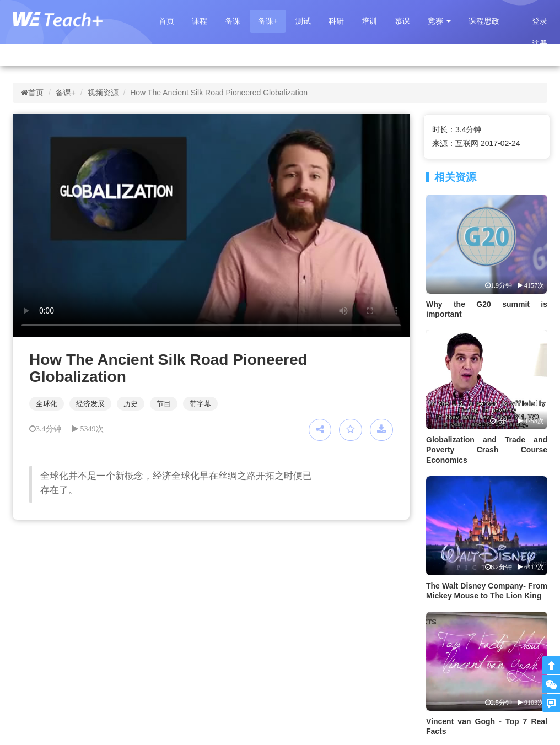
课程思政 (484, 21)
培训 (369, 21)
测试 (303, 21)
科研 (336, 21)
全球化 (47, 404)
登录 (540, 21)
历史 (131, 404)
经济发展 (90, 404)
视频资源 (103, 93)
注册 (540, 44)
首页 (166, 21)
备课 (233, 21)
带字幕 (200, 404)
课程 (200, 21)
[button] (439, 21)
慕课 (402, 21)
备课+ (268, 21)
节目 (164, 404)
